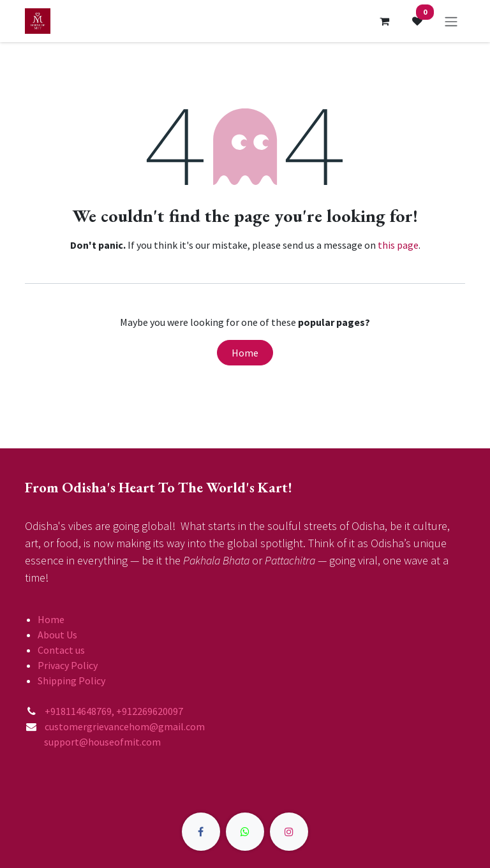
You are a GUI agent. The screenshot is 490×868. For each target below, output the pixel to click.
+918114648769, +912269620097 (115, 711)
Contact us (61, 650)
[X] (245, 832)
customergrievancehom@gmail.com (126, 726)
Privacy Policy (68, 665)
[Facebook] (201, 832)
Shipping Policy (71, 680)
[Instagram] (289, 832)
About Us (57, 635)
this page (398, 245)
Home (245, 353)
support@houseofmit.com (93, 742)
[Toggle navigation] (451, 21)
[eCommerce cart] (384, 21)
